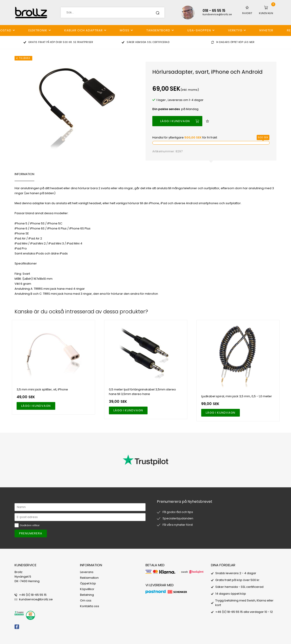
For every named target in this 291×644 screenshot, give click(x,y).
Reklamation (89, 578)
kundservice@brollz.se (217, 14)
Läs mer (249, 42)
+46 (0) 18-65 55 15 (33, 595)
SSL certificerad (158, 42)
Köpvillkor (87, 589)
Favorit (247, 13)
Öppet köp (88, 583)
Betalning (87, 595)
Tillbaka (25, 58)
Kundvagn (266, 13)
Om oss (86, 600)
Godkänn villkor (30, 525)
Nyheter (266, 30)
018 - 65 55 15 (214, 11)
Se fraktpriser (83, 42)
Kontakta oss (90, 606)
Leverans (87, 572)
